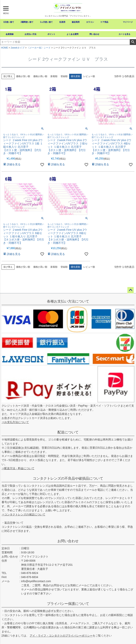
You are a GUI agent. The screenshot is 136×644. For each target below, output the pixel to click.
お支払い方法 (30, 34)
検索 (133, 42)
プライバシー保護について (68, 604)
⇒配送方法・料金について (18, 468)
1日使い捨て (9, 22)
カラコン (90, 22)
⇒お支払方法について (15, 422)
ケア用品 (104, 22)
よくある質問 (72, 34)
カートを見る (124, 34)
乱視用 (62, 22)
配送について (68, 432)
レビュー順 (89, 76)
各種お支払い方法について (68, 301)
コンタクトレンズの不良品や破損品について (68, 478)
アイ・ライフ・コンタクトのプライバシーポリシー (61, 636)
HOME (4, 48)
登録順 (64, 76)
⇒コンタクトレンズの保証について (23, 514)
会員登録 (10, 34)
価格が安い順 (23, 76)
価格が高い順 (40, 76)
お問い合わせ (68, 541)
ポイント (51, 34)
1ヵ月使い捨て (47, 22)
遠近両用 (76, 22)
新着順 (54, 76)
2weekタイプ (18, 48)
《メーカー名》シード (39, 48)
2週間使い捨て (27, 22)
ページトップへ (131, 290)
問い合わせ (94, 34)
